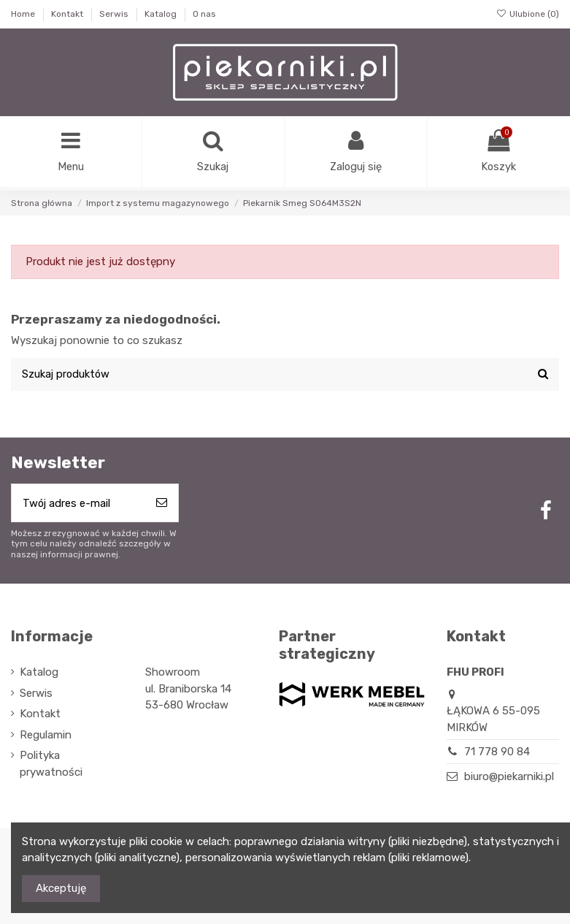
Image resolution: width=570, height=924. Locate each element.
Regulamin (46, 737)
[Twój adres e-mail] (78, 505)
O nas (204, 14)
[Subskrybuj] (162, 505)
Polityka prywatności (51, 766)
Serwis (115, 14)
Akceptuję (61, 888)
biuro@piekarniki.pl (509, 779)
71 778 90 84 (497, 754)
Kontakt (68, 14)
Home (24, 14)
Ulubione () (528, 14)
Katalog (162, 14)
